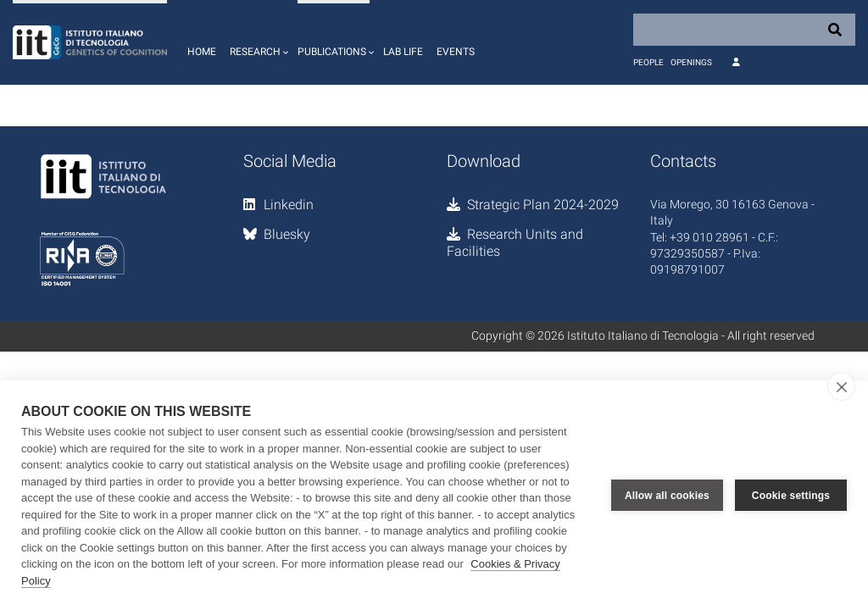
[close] (841, 386)
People (648, 62)
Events (456, 52)
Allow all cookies (667, 496)
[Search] (744, 30)
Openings (691, 62)
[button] (257, 42)
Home (202, 52)
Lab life (403, 52)
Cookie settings (791, 496)
